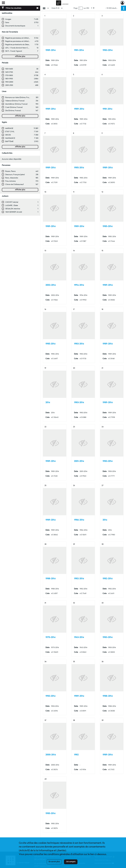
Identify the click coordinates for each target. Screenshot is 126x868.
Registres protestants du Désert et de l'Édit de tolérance (27, 45)
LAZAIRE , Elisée (12, 205)
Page (76, 8)
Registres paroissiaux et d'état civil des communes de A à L (28, 41)
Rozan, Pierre (10, 171)
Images (8, 19)
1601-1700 (9, 72)
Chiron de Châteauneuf (14, 184)
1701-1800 (9, 75)
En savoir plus (54, 862)
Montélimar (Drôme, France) (16, 104)
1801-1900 (9, 79)
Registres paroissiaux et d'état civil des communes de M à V (28, 38)
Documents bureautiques (15, 26)
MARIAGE (9, 128)
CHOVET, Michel (12, 202)
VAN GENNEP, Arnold (14, 212)
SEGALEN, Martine (13, 209)
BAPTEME (9, 141)
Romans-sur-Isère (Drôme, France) (19, 98)
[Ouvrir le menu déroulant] (3, 3)
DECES (8, 135)
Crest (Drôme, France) (14, 107)
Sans (7, 23)
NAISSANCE (10, 138)
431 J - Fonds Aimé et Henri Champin (20, 48)
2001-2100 (9, 85)
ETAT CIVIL (10, 132)
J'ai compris (71, 862)
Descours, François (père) (15, 175)
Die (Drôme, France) (13, 111)
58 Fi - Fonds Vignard (14, 51)
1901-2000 (9, 82)
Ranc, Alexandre (12, 178)
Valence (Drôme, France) (15, 101)
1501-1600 (9, 69)
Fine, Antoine (10, 181)
